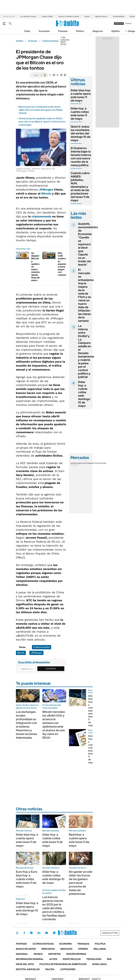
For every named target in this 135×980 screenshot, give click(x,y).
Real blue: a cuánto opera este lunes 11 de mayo (79, 840)
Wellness (100, 949)
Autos (53, 959)
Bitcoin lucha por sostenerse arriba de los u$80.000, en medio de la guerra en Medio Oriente (41, 110)
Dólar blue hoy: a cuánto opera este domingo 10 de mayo (27, 909)
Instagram (31, 933)
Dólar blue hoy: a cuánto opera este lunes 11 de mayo (81, 95)
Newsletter (110, 933)
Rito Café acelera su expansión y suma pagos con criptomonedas (66, 264)
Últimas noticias (43, 944)
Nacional (22, 954)
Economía (44, 31)
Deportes (54, 954)
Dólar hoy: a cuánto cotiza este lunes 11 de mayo (80, 114)
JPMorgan (46, 190)
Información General (30, 959)
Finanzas (63, 31)
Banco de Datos (26, 949)
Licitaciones (68, 969)
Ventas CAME (47, 16)
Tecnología (94, 959)
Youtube (47, 933)
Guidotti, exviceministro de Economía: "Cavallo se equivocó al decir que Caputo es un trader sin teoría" (88, 244)
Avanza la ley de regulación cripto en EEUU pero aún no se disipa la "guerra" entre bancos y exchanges (42, 122)
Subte (87, 16)
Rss (109, 959)
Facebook (24, 933)
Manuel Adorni (101, 16)
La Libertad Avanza (28, 16)
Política (80, 31)
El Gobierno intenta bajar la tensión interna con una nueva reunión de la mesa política (81, 157)
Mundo (38, 954)
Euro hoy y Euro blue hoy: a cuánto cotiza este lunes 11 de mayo (27, 879)
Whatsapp (54, 933)
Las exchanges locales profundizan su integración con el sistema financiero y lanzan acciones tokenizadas (26, 725)
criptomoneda (41, 216)
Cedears (102, 463)
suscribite (119, 23)
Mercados (48, 949)
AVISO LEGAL (100, 964)
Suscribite (51, 669)
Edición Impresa (76, 954)
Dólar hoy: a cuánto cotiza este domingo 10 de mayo (84, 394)
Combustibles (119, 16)
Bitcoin (46, 193)
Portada (21, 944)
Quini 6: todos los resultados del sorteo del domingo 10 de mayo (81, 133)
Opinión (115, 31)
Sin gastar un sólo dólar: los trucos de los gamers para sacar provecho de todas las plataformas (81, 883)
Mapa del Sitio (25, 964)
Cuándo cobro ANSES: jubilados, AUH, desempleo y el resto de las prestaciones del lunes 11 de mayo (80, 187)
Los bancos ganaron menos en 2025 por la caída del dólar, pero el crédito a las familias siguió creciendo (54, 908)
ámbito (20, 41)
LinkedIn (39, 933)
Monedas (75, 463)
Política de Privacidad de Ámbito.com (63, 964)
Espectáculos (72, 959)
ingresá (128, 23)
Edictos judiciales (28, 969)
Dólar (27, 31)
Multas (50, 969)
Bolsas (82, 463)
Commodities (92, 463)
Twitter (17, 933)
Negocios (98, 31)
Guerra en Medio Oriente (69, 16)
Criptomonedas (50, 41)
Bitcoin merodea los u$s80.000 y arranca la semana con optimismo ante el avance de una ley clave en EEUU (54, 725)
